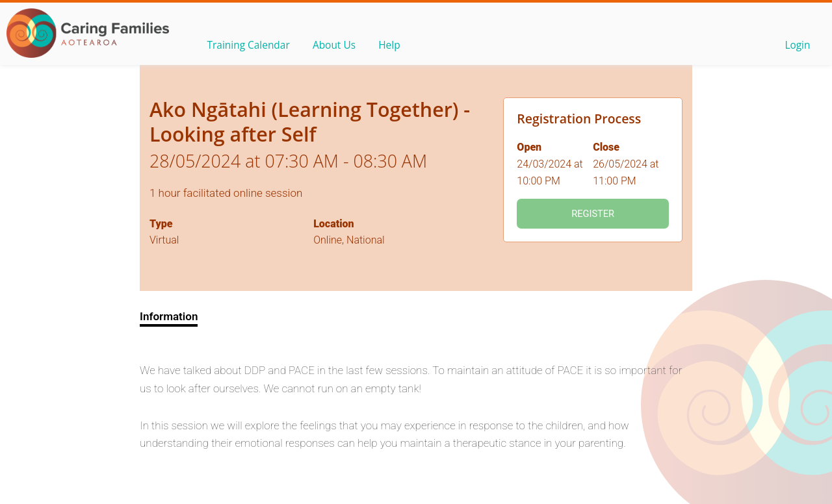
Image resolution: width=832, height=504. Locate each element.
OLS (88, 33)
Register (593, 214)
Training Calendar (250, 46)
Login (796, 46)
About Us (339, 46)
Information (169, 316)
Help (397, 46)
